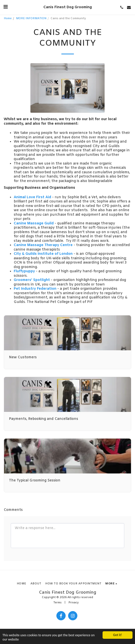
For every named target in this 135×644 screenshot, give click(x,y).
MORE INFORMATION (31, 19)
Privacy (73, 603)
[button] (5, 7)
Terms (58, 603)
